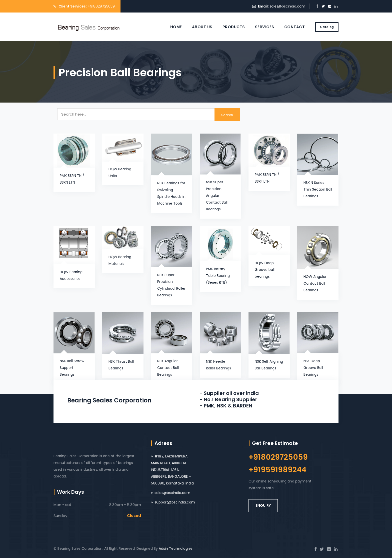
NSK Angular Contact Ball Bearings (168, 368)
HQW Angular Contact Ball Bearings (315, 283)
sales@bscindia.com (287, 6)
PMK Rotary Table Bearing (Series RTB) (218, 276)
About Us (202, 27)
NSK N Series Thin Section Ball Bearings (318, 189)
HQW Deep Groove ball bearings (265, 270)
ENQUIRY (263, 505)
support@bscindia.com (175, 502)
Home (176, 27)
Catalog (327, 27)
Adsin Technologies (176, 548)
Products (234, 27)
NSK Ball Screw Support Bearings (72, 368)
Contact (295, 27)
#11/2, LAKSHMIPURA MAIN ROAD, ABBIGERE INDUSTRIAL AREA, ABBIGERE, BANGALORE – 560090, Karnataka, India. (173, 470)
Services (265, 27)
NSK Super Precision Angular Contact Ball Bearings (217, 196)
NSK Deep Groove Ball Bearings (313, 368)
